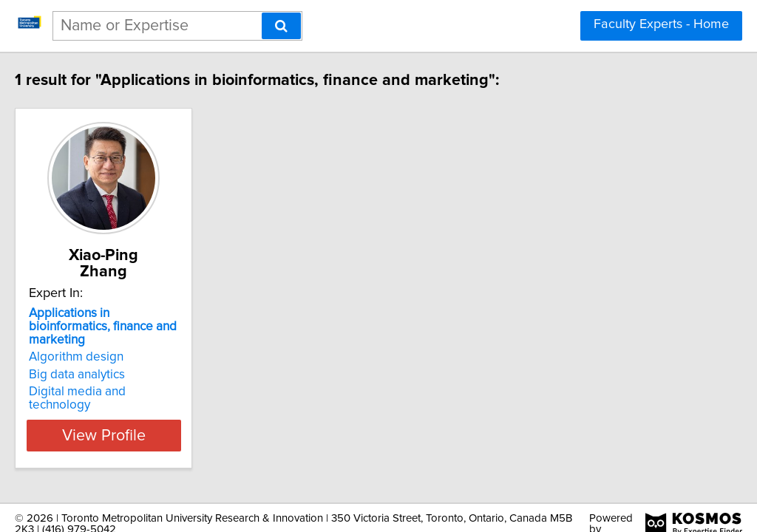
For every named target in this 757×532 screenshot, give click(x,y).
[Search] (281, 26)
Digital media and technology (140, 362)
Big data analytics (108, 345)
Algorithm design (107, 327)
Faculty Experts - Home (661, 24)
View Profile (153, 392)
